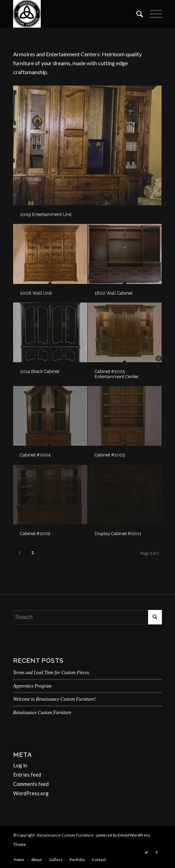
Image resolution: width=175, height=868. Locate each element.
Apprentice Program (32, 686)
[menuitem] (136, 14)
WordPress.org (31, 793)
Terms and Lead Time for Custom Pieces (51, 673)
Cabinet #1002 (35, 534)
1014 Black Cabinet (40, 371)
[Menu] (152, 14)
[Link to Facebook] (157, 852)
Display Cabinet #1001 (118, 534)
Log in (20, 765)
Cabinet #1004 (35, 455)
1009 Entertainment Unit (46, 214)
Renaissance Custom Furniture (42, 713)
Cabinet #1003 (110, 455)
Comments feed (31, 784)
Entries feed (27, 775)
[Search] (136, 14)
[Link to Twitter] (146, 852)
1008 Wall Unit (36, 293)
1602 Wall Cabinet (114, 293)
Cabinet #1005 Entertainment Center (117, 374)
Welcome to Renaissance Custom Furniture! (54, 699)
